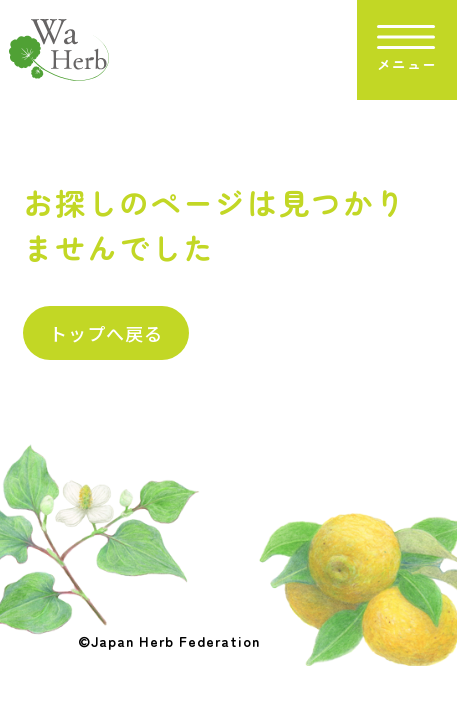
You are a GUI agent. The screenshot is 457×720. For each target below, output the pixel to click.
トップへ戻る (106, 333)
